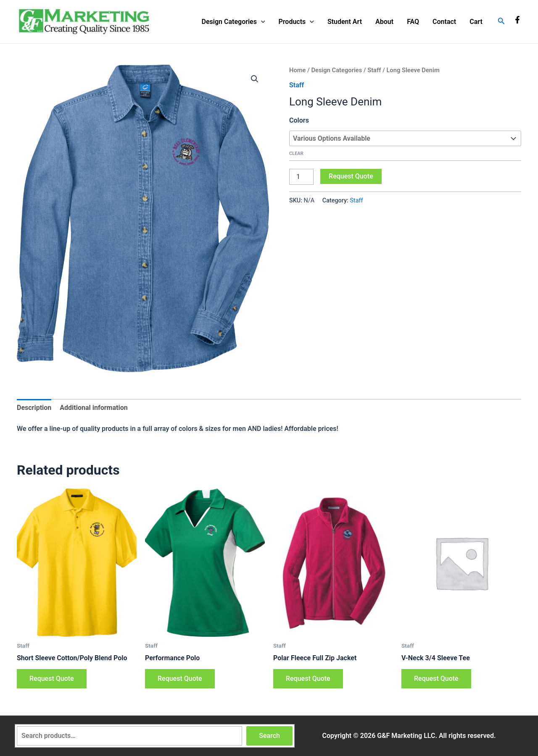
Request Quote (351, 176)
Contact (444, 22)
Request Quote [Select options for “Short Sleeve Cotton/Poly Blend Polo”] (52, 679)
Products (296, 22)
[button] (255, 79)
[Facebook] (517, 20)
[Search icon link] (501, 22)
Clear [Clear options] (296, 154)
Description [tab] (34, 408)
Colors (299, 120)
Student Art (345, 22)
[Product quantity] (301, 177)
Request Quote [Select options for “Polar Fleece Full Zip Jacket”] (308, 679)
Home (297, 70)
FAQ (413, 22)
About (384, 22)
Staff (374, 70)
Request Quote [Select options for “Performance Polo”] (180, 679)
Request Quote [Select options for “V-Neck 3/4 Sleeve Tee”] (436, 679)
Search (269, 736)
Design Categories (233, 22)
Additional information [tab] (94, 408)
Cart (476, 22)
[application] (261, 22)
